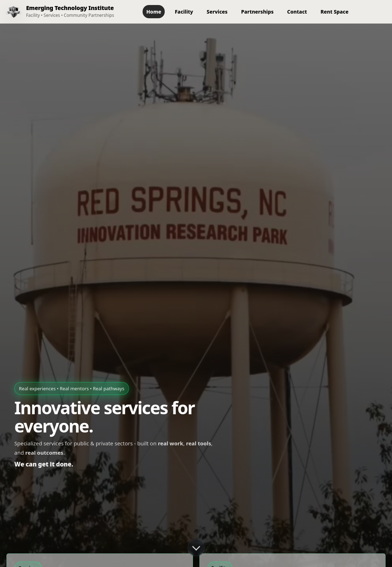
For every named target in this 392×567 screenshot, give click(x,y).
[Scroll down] (196, 548)
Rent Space (334, 12)
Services (217, 12)
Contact (297, 12)
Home (154, 12)
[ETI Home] (57, 12)
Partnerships (257, 12)
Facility (184, 12)
